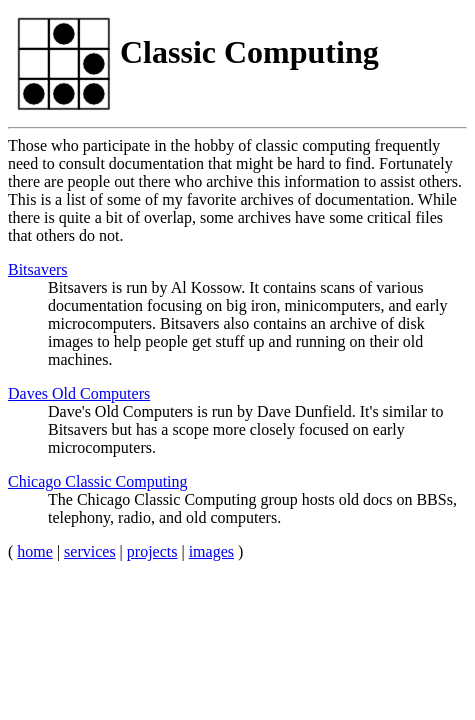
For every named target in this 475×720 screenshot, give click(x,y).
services (90, 551)
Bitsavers (38, 269)
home (35, 551)
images (211, 551)
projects (152, 551)
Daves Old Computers (79, 393)
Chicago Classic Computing (98, 481)
